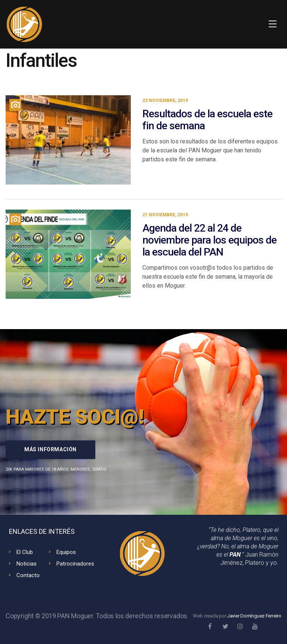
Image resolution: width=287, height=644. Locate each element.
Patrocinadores (75, 564)
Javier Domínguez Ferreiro (254, 616)
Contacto (28, 575)
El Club (25, 552)
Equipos (66, 552)
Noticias (27, 564)
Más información (50, 449)
